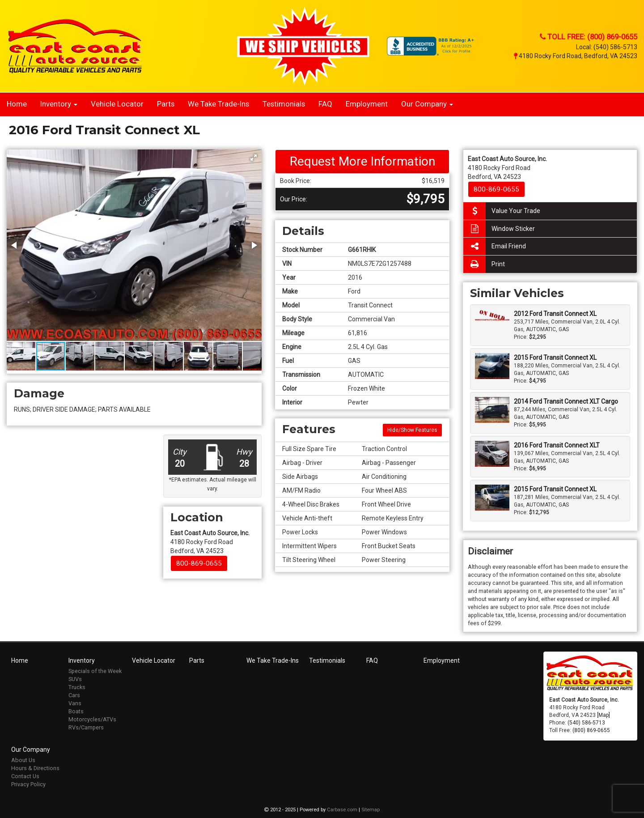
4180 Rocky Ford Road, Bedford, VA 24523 (576, 56)
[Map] (604, 715)
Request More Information (362, 161)
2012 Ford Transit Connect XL (555, 314)
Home (17, 104)
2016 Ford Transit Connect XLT (557, 445)
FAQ (325, 104)
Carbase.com (342, 810)
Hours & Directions (35, 768)
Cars (74, 695)
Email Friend (495, 246)
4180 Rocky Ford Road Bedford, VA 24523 (210, 542)
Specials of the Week (95, 671)
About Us (23, 760)
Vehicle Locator (117, 104)
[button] (254, 158)
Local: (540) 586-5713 (607, 47)
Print (484, 264)
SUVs (75, 679)
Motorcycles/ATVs (92, 719)
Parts (166, 104)
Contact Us (25, 776)
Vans (75, 703)
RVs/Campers (86, 727)
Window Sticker (499, 229)
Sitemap (371, 810)
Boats (76, 711)
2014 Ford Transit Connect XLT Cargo (566, 401)
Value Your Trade (502, 211)
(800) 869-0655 (591, 730)
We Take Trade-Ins (218, 104)
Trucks (77, 687)
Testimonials (284, 104)
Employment (367, 104)
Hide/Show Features (412, 430)
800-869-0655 (199, 563)
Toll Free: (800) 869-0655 (589, 37)
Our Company (427, 104)
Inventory (59, 104)
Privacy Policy (28, 784)
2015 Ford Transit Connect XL (555, 358)
